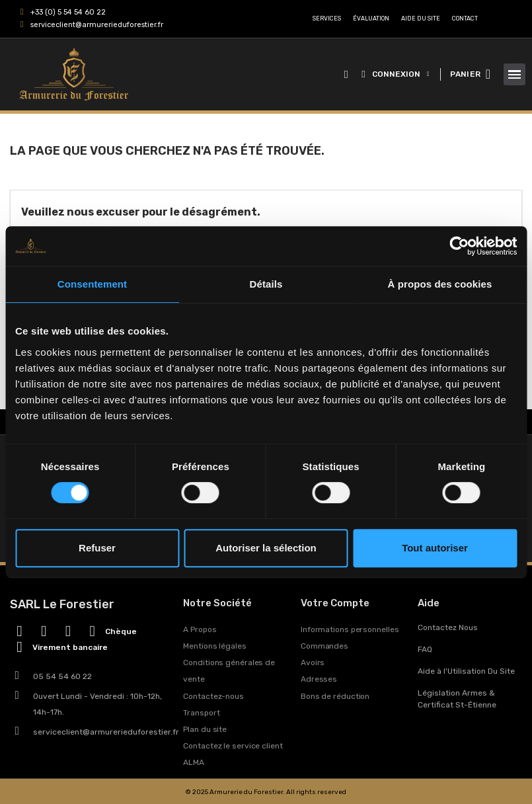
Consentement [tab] (92, 284)
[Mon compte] (395, 74)
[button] (346, 74)
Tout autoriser (435, 548)
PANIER (465, 74)
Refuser (97, 548)
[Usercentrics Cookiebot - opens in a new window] (459, 246)
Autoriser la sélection (266, 548)
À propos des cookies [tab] (440, 284)
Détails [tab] (266, 284)
